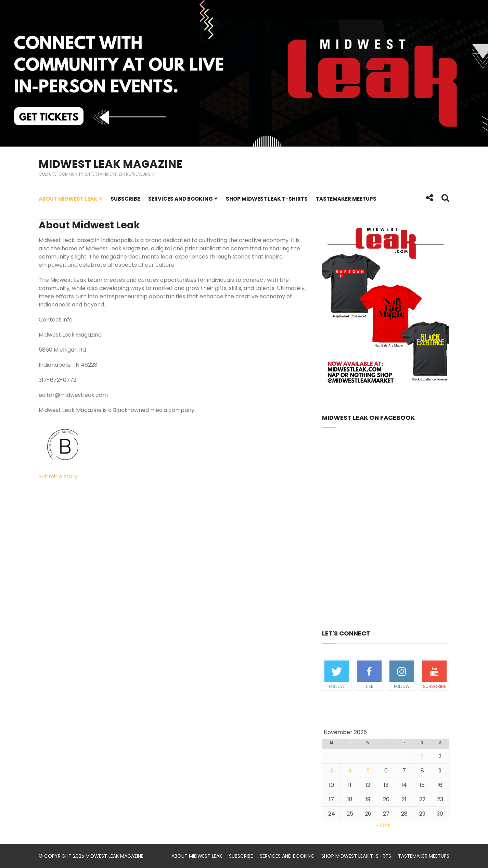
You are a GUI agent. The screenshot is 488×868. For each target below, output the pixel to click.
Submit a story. (59, 476)
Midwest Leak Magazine (111, 164)
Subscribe (125, 199)
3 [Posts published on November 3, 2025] (331, 771)
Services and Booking (181, 199)
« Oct (383, 825)
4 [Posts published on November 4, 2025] (350, 771)
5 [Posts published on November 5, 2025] (368, 771)
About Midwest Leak (68, 199)
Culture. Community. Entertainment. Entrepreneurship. (98, 174)
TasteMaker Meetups (346, 199)
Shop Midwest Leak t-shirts (267, 199)
